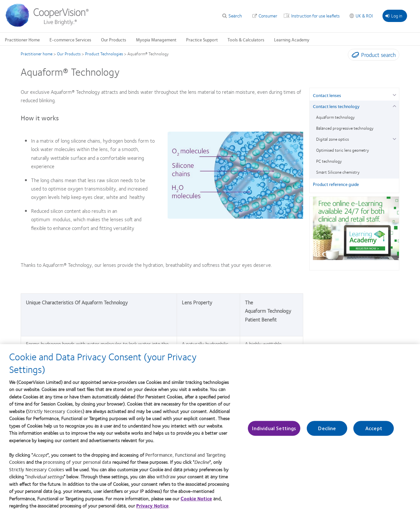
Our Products (69, 54)
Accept (374, 432)
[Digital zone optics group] (394, 138)
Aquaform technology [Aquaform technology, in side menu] (335, 117)
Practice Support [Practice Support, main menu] (202, 39)
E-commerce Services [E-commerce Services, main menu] (70, 39)
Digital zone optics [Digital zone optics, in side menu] (332, 139)
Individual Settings (274, 432)
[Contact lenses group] (394, 94)
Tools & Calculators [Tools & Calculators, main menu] (246, 39)
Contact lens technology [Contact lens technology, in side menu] (336, 106)
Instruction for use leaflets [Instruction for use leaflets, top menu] (315, 16)
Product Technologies (104, 54)
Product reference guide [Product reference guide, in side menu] (336, 184)
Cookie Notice (196, 502)
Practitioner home (37, 54)
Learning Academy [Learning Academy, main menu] (292, 39)
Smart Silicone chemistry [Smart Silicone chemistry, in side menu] (338, 172)
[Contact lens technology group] (394, 105)
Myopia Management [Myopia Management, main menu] (156, 39)
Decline (327, 432)
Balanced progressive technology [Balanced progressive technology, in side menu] (345, 128)
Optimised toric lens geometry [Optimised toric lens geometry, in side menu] (343, 150)
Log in (394, 16)
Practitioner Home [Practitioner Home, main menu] (22, 39)
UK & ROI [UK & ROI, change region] (364, 16)
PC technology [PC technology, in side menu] (329, 161)
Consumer (268, 16)
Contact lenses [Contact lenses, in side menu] (327, 95)
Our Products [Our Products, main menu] (114, 39)
